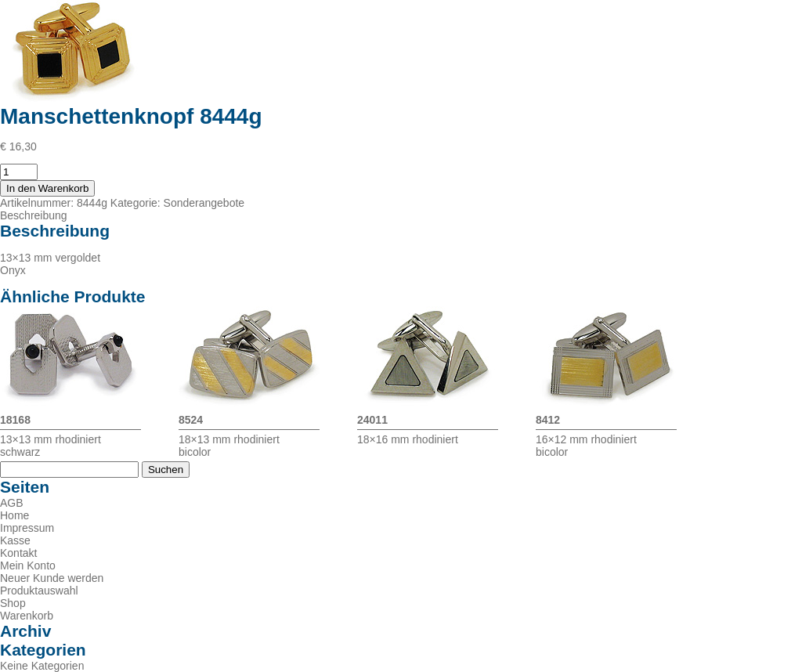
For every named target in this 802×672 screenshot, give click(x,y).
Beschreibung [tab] (34, 215)
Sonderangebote (204, 203)
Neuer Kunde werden (52, 578)
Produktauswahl (39, 591)
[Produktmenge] (19, 172)
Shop (13, 603)
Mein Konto (28, 565)
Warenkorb (27, 616)
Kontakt (18, 553)
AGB (12, 503)
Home (14, 515)
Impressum (27, 528)
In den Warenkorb (47, 188)
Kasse (15, 540)
